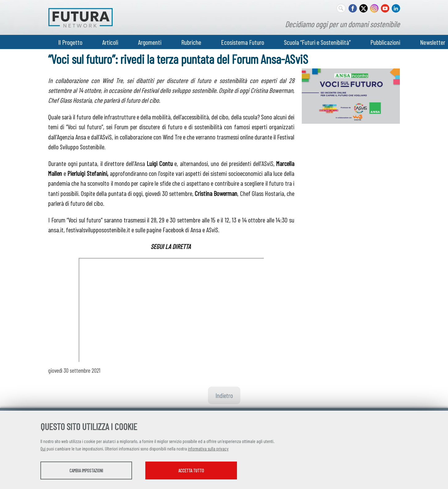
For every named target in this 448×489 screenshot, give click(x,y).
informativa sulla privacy (208, 449)
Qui (43, 449)
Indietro (224, 395)
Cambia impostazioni (89, 471)
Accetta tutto (200, 471)
